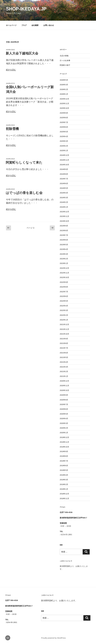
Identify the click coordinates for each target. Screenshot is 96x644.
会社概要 (35, 25)
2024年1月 (64, 207)
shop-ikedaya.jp (26, 9)
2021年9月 (64, 339)
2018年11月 (64, 498)
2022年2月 (64, 315)
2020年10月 (64, 390)
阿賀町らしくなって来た (24, 162)
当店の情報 (64, 56)
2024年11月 (64, 160)
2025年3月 (64, 141)
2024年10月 (64, 165)
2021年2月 (64, 371)
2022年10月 (64, 277)
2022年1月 (64, 320)
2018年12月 (64, 494)
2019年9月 (64, 451)
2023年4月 (64, 249)
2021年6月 (64, 353)
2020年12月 (64, 381)
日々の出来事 (65, 60)
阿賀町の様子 (65, 65)
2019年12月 (64, 437)
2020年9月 (64, 395)
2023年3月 (64, 254)
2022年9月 (64, 282)
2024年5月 (64, 188)
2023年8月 (64, 231)
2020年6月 (64, 409)
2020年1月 (64, 433)
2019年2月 (64, 484)
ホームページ (11, 25)
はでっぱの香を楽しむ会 (24, 193)
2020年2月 (64, 428)
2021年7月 (64, 348)
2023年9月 (64, 226)
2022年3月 (64, 310)
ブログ (24, 25)
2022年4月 (64, 306)
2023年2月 (64, 259)
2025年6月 (64, 127)
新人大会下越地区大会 (22, 53)
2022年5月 (64, 301)
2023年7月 (64, 235)
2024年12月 (64, 155)
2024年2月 (64, 202)
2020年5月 (64, 414)
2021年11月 (64, 329)
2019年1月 (64, 489)
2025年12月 (64, 99)
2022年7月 (64, 292)
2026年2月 (64, 89)
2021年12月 (64, 324)
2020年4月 (64, 419)
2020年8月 (64, 400)
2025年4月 (64, 136)
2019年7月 (64, 461)
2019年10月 (64, 447)
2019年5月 (64, 470)
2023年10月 (64, 221)
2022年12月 (64, 268)
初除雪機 (12, 129)
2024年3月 (64, 198)
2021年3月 (64, 367)
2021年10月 (64, 334)
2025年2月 (64, 146)
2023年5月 (64, 245)
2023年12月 (64, 212)
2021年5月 (64, 357)
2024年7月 (64, 179)
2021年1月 (64, 376)
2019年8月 (64, 456)
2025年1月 (64, 151)
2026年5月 (64, 80)
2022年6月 (64, 296)
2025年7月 (64, 122)
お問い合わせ (49, 25)
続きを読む (11, 70)
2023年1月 (64, 263)
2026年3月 (64, 85)
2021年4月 (64, 362)
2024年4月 (64, 193)
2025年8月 (64, 118)
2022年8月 (64, 287)
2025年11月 (64, 103)
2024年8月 (64, 174)
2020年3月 (64, 423)
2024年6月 (64, 183)
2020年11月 (64, 386)
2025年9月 (64, 113)
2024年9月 (64, 169)
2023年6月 (64, 240)
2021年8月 (64, 343)
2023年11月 (64, 216)
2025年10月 (64, 108)
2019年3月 (64, 480)
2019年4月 (64, 475)
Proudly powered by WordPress (53, 638)
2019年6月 (64, 466)
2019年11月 (64, 442)
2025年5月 (64, 132)
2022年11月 (64, 273)
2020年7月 (64, 404)
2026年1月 (64, 94)
